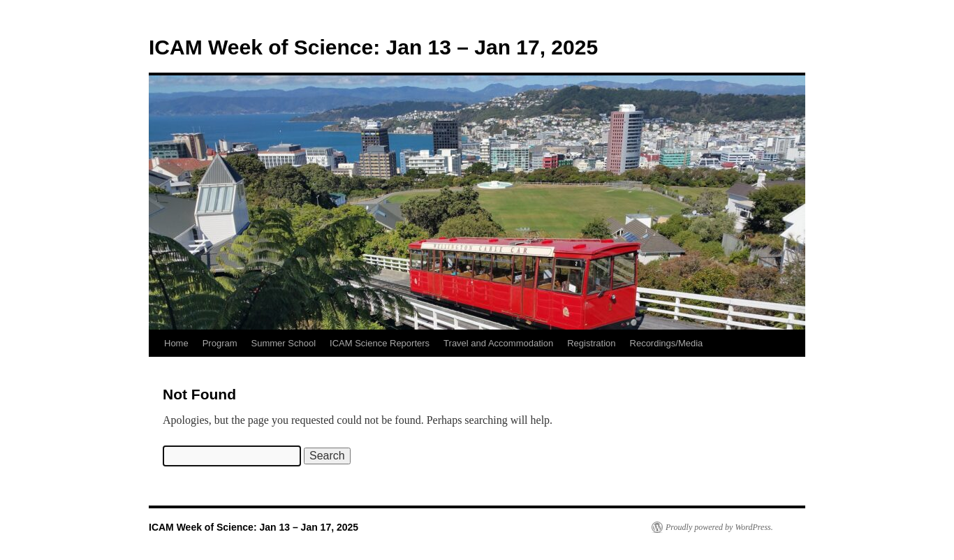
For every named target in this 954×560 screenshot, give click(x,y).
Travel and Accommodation (498, 343)
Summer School (284, 343)
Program (220, 343)
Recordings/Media (667, 343)
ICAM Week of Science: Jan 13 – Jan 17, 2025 (373, 47)
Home (176, 343)
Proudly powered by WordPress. (719, 527)
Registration (591, 343)
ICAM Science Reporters (380, 343)
